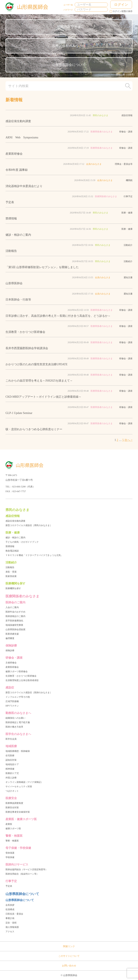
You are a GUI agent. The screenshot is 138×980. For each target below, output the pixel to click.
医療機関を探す (13, 588)
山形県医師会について (69, 65)
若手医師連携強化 (14, 621)
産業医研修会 (12, 667)
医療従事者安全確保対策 (18, 812)
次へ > (128, 440)
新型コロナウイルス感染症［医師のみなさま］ (29, 693)
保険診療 (10, 651)
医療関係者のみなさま (69, 46)
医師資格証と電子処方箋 (18, 722)
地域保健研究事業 (14, 625)
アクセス (10, 932)
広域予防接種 (12, 701)
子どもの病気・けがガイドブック (22, 542)
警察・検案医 (12, 841)
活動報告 (10, 567)
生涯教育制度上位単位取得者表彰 (22, 680)
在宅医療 (10, 756)
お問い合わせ (69, 966)
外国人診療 (11, 778)
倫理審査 (10, 638)
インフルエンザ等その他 (18, 697)
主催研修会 (11, 663)
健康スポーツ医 (13, 829)
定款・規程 (11, 923)
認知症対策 (11, 760)
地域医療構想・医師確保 (18, 751)
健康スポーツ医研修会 (17, 672)
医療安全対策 (12, 808)
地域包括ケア (12, 764)
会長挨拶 (10, 905)
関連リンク (69, 946)
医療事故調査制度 (14, 803)
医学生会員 (11, 739)
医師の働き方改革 (14, 727)
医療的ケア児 (12, 773)
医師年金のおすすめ (15, 612)
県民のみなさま (69, 27)
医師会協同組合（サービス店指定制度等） (26, 869)
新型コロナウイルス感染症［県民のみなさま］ (29, 525)
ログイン (121, 5)
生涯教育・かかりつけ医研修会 (21, 676)
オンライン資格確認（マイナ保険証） (24, 782)
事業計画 (10, 918)
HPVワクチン (12, 706)
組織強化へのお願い (15, 718)
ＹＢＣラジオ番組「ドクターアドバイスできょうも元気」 (34, 555)
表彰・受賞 (11, 572)
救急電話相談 (12, 551)
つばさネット (12, 791)
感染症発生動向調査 (15, 521)
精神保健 (10, 769)
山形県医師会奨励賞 (15, 630)
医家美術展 (11, 576)
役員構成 (10, 909)
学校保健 (10, 857)
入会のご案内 (12, 607)
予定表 (9, 886)
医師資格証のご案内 (15, 616)
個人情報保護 (12, 927)
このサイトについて (69, 956)
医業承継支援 (12, 634)
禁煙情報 (10, 546)
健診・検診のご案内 (15, 538)
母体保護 (10, 853)
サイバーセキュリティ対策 (19, 787)
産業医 (9, 824)
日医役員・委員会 (14, 914)
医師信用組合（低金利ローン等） (22, 874)
